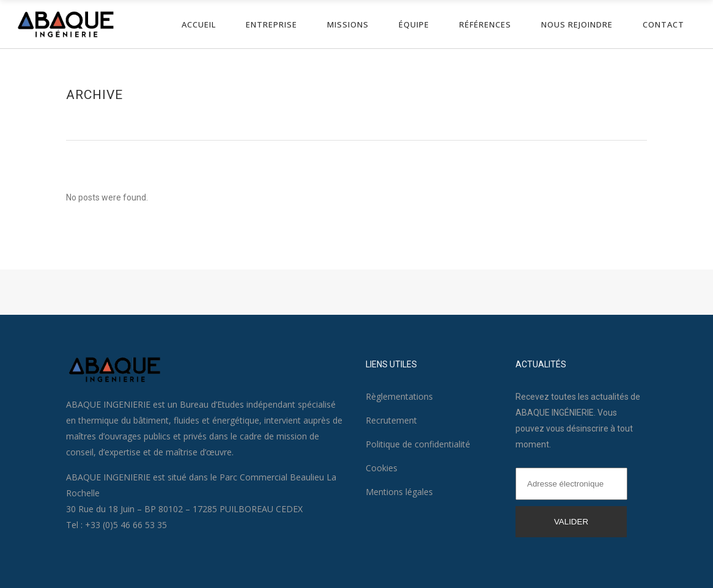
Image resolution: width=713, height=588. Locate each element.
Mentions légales (399, 492)
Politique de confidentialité (418, 444)
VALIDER (571, 522)
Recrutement (391, 420)
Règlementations (399, 396)
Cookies (382, 468)
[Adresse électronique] (571, 484)
